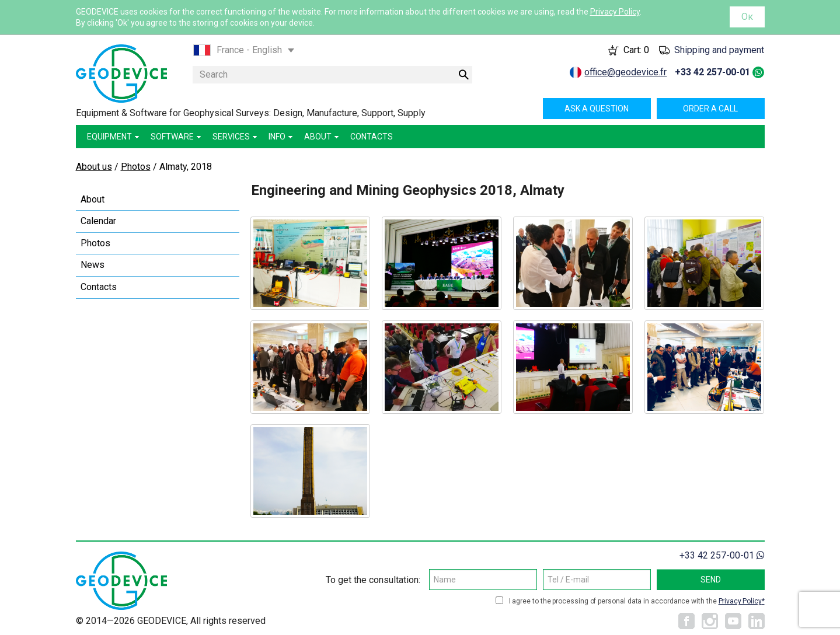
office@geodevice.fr (625, 72)
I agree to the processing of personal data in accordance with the (637, 601)
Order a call (710, 109)
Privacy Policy (615, 12)
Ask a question (597, 109)
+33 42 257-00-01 (712, 72)
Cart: (636, 50)
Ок (747, 17)
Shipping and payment (719, 50)
